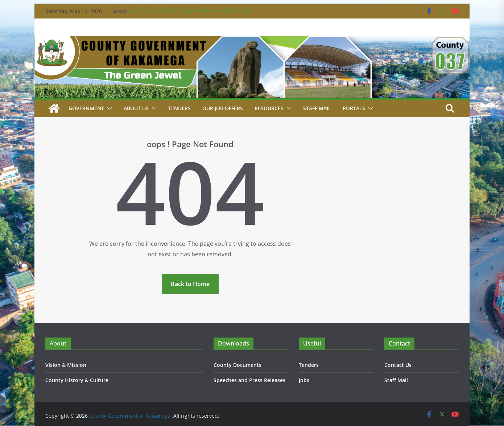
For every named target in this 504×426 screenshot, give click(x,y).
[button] (108, 108)
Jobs (304, 380)
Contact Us (398, 365)
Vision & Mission (66, 365)
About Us (136, 108)
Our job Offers (223, 108)
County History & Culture (77, 380)
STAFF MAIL (317, 108)
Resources (269, 108)
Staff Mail (396, 380)
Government (86, 108)
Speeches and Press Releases (249, 380)
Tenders (179, 108)
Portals (354, 108)
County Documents (237, 365)
